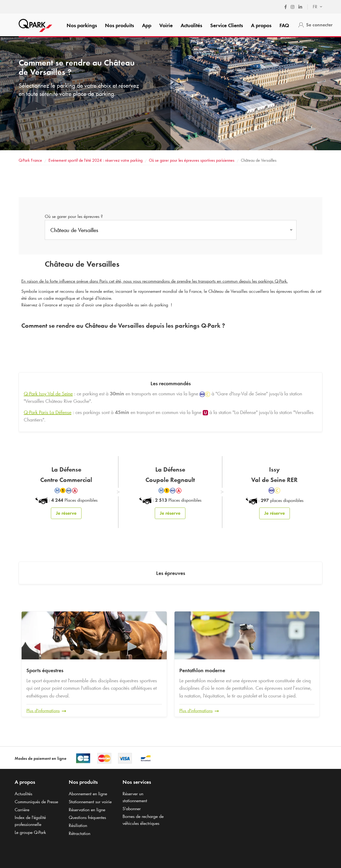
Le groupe (30, 832)
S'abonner (132, 808)
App (147, 25)
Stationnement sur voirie (90, 801)
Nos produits (119, 25)
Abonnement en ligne (88, 793)
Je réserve (66, 513)
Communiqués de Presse (36, 801)
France (30, 160)
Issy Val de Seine (48, 394)
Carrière (22, 809)
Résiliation (78, 825)
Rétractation (80, 833)
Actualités (191, 25)
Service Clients (227, 25)
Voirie (166, 25)
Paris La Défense (48, 412)
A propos (261, 25)
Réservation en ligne (87, 809)
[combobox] (315, 7)
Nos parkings (82, 25)
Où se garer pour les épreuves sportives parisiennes (192, 160)
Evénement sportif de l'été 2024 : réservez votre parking (96, 160)
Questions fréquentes (87, 817)
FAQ (284, 25)
